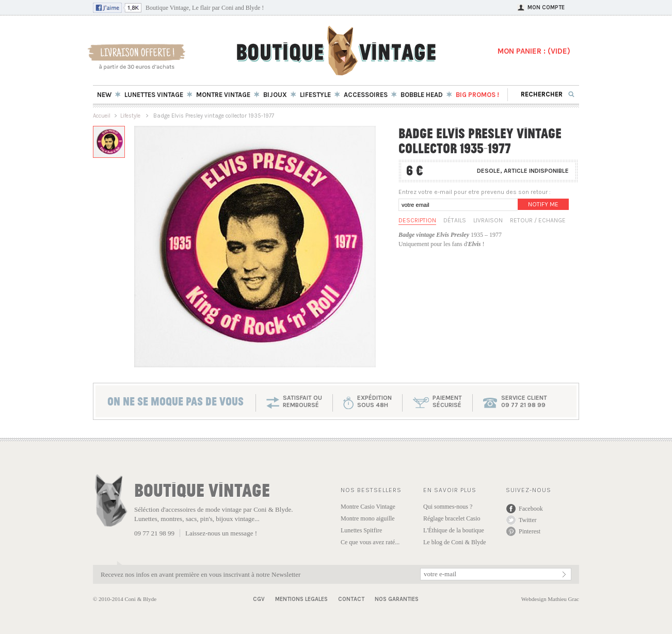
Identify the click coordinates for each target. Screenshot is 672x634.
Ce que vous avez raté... (370, 542)
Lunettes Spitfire (361, 530)
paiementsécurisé (447, 401)
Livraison (488, 220)
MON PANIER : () (534, 51)
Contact (351, 599)
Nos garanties (397, 599)
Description (417, 220)
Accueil (102, 116)
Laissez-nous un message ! (221, 533)
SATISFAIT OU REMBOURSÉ (302, 401)
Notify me (543, 204)
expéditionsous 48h (374, 401)
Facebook (531, 509)
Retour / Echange (538, 220)
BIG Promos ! (477, 95)
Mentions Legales (301, 599)
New (104, 95)
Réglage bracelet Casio (452, 518)
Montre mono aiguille (368, 518)
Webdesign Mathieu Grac (550, 599)
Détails (455, 220)
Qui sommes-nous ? (448, 507)
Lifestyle (131, 116)
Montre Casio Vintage (368, 507)
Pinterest (530, 531)
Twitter (527, 520)
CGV (259, 599)
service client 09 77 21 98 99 (524, 401)
